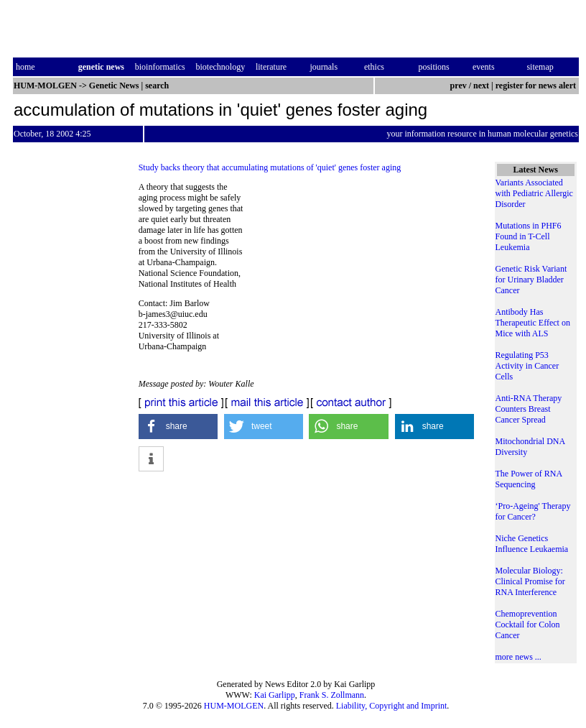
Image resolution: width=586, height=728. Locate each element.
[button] (178, 427)
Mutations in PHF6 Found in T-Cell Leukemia (529, 236)
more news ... (518, 657)
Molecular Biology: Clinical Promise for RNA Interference (530, 581)
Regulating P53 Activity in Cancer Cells (527, 366)
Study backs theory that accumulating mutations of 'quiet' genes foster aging (270, 167)
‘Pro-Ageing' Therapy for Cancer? (533, 511)
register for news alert (537, 86)
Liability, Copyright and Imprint (392, 706)
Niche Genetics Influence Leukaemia (532, 544)
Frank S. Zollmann (332, 695)
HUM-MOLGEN (234, 706)
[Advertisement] (364, 280)
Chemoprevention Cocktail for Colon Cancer (528, 625)
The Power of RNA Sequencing (529, 479)
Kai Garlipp (275, 695)
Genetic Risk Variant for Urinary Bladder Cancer (531, 280)
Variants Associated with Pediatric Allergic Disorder (534, 193)
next (481, 86)
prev (459, 86)
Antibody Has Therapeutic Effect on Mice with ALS (533, 323)
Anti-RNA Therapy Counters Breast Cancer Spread (529, 409)
